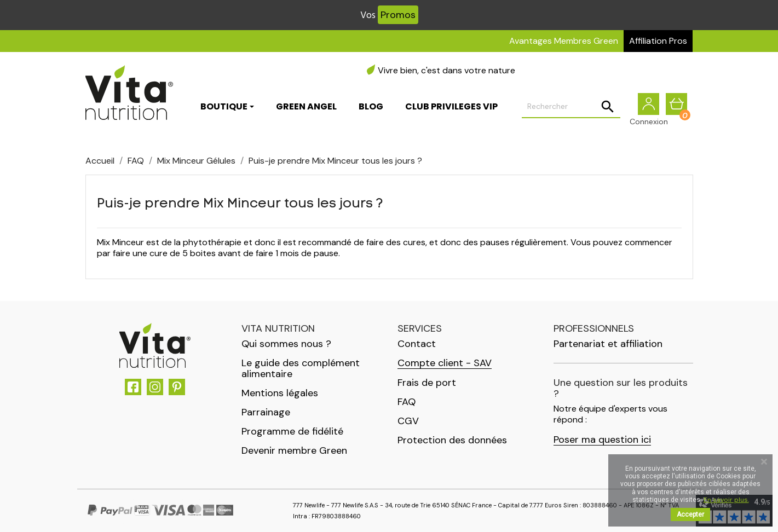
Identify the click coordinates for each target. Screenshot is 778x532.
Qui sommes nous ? (286, 344)
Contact (417, 344)
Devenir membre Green (294, 450)
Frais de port (427, 383)
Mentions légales (280, 393)
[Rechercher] (571, 107)
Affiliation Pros (658, 41)
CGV (408, 421)
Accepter (690, 514)
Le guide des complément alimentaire (301, 368)
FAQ (407, 402)
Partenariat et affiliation (608, 344)
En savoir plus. (726, 500)
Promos (398, 15)
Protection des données (452, 440)
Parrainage (266, 412)
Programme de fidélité (292, 431)
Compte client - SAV (445, 363)
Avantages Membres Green (564, 41)
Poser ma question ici (602, 440)
